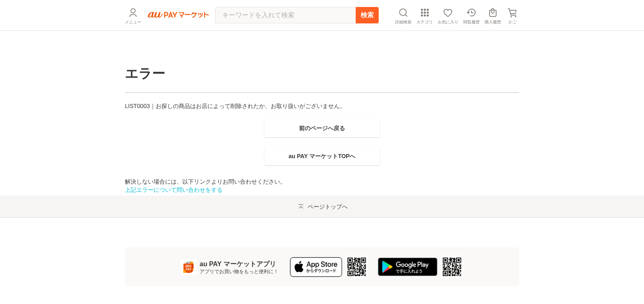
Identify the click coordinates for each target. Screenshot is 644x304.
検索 (367, 35)
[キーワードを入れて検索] (285, 35)
